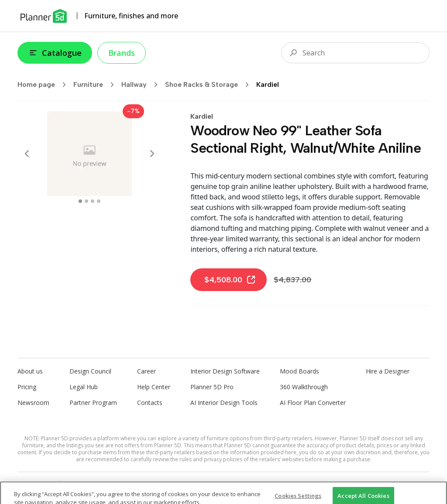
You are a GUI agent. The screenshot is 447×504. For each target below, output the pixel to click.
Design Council (90, 371)
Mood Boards (299, 371)
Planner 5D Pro (212, 387)
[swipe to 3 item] (99, 201)
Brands (122, 53)
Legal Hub (84, 387)
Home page (45, 85)
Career (146, 371)
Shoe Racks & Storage (210, 85)
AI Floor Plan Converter (313, 403)
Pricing (27, 387)
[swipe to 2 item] (93, 201)
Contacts (150, 403)
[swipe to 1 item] (86, 201)
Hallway (142, 85)
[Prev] (27, 154)
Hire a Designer (388, 371)
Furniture (96, 85)
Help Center (154, 387)
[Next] (152, 154)
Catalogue (55, 53)
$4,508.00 (230, 280)
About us (30, 371)
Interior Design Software (225, 371)
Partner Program (93, 403)
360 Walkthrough (304, 387)
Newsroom (33, 403)
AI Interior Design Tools (224, 403)
